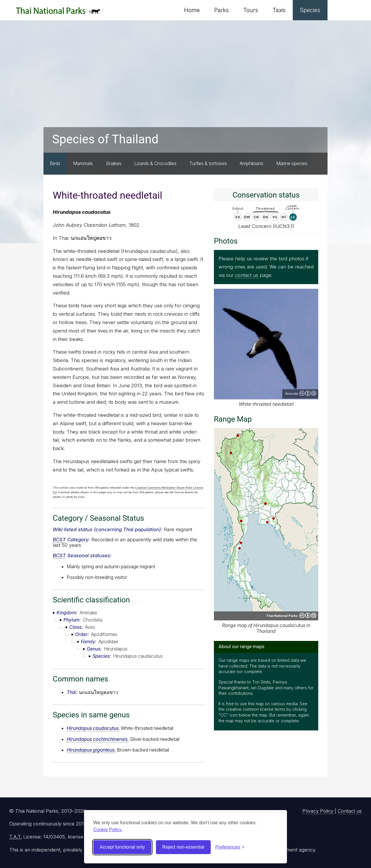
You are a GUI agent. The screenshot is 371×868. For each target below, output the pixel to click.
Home (192, 10)
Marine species (292, 163)
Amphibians (252, 163)
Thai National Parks (58, 13)
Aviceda (292, 394)
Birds (55, 163)
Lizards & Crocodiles (155, 163)
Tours (251, 10)
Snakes (114, 163)
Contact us (350, 811)
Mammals (83, 163)
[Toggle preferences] (230, 847)
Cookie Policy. (108, 830)
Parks (221, 10)
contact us (247, 275)
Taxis (279, 10)
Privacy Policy (318, 811)
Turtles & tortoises (208, 163)
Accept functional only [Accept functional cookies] (122, 847)
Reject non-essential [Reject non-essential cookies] (183, 847)
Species (310, 10)
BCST (59, 540)
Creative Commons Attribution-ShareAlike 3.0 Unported (308, 393)
